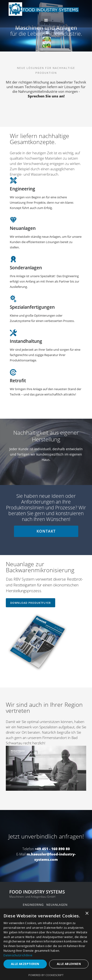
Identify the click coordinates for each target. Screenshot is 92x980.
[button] (46, 20)
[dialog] (46, 944)
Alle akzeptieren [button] (25, 964)
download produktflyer (31, 603)
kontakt (46, 531)
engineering (33, 905)
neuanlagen (57, 905)
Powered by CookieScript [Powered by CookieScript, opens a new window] (46, 975)
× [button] (87, 914)
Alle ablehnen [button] (69, 964)
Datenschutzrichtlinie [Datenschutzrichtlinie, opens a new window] (18, 955)
